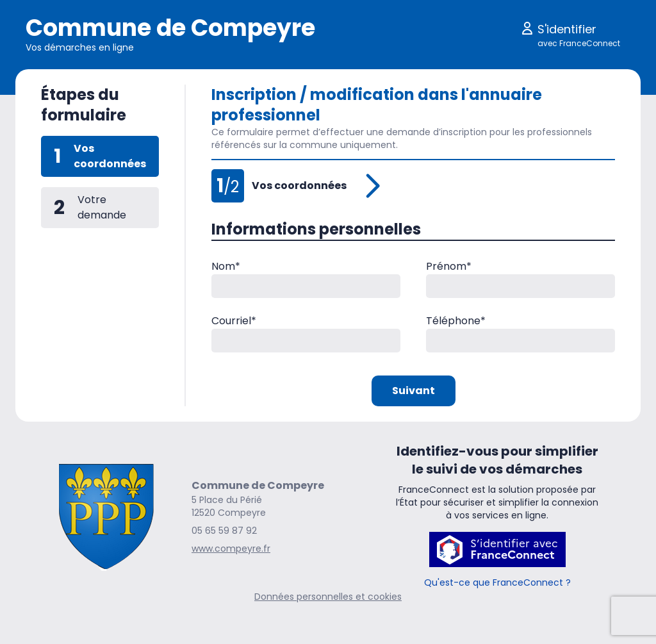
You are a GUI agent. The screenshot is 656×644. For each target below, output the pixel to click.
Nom (226, 266)
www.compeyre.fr (231, 549)
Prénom (449, 266)
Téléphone (456, 321)
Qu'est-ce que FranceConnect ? (497, 582)
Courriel (234, 321)
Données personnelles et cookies (328, 597)
